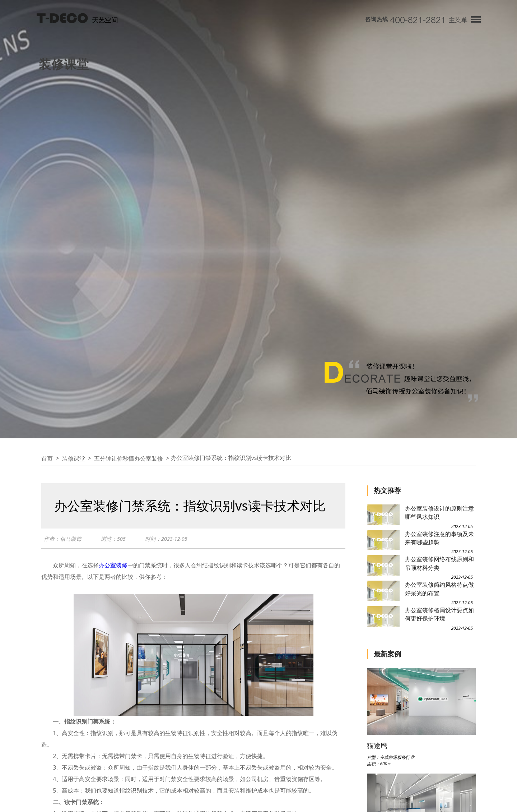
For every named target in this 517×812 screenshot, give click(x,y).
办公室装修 (113, 565)
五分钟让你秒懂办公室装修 (129, 458)
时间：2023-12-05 (166, 539)
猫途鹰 (377, 745)
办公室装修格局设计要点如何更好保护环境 (439, 614)
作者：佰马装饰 (63, 539)
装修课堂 (74, 458)
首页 (47, 458)
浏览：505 (113, 539)
